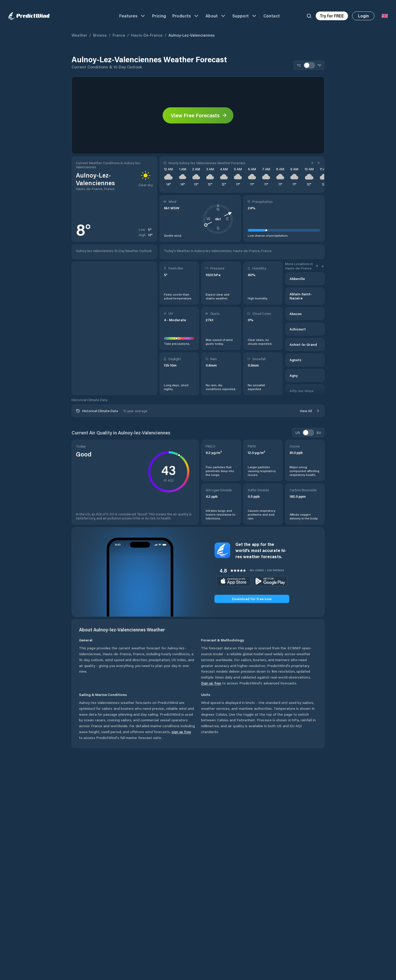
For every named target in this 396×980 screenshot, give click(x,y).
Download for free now (252, 599)
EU (319, 432)
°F (319, 65)
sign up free (181, 732)
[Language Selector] (385, 16)
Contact (272, 16)
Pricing (159, 16)
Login (363, 16)
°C (299, 65)
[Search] (309, 16)
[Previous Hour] (313, 163)
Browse (100, 35)
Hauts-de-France (147, 35)
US (298, 432)
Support (245, 16)
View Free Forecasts (199, 115)
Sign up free (211, 683)
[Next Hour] (318, 163)
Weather (79, 35)
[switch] (309, 65)
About (216, 16)
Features (133, 16)
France (119, 35)
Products (186, 16)
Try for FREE (332, 16)
